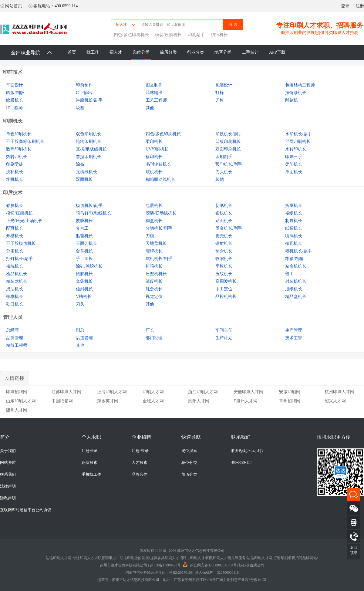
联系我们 (8, 474)
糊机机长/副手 (298, 251)
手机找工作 (91, 474)
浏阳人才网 (199, 401)
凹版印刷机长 (228, 142)
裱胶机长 (84, 274)
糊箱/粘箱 (294, 259)
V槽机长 (84, 297)
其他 (150, 108)
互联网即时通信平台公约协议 (26, 510)
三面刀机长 (86, 243)
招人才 (116, 52)
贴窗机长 (84, 236)
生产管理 (294, 330)
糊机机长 (15, 179)
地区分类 (223, 52)
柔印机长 (154, 142)
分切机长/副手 (159, 228)
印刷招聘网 (17, 392)
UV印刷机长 (157, 149)
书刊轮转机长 (158, 164)
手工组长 (84, 259)
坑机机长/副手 (159, 259)
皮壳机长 (224, 236)
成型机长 (15, 289)
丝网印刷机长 (298, 142)
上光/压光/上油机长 (24, 221)
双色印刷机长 (89, 134)
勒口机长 (15, 304)
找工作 (93, 52)
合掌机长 (84, 251)
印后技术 (13, 192)
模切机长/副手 (89, 206)
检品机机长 (17, 274)
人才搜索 (140, 463)
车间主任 (224, 330)
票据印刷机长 (89, 157)
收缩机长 (224, 259)
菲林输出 (154, 93)
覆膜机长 (84, 221)
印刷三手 (294, 157)
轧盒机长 (154, 289)
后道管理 (84, 338)
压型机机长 (156, 274)
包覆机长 (154, 206)
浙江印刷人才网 (203, 392)
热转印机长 (17, 157)
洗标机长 (15, 172)
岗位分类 (141, 52)
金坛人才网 (153, 401)
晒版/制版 (15, 93)
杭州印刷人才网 (339, 392)
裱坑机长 (15, 266)
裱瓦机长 (294, 243)
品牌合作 (140, 474)
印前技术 (13, 72)
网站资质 (8, 463)
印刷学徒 (15, 164)
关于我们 (8, 451)
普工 (289, 274)
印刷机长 (13, 121)
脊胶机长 (15, 206)
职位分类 (189, 463)
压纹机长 (224, 274)
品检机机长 (226, 297)
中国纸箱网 (62, 401)
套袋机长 (84, 281)
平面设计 (15, 85)
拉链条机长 (296, 93)
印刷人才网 (153, 392)
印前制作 (84, 85)
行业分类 (196, 52)
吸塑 (80, 108)
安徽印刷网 (290, 392)
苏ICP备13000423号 (165, 565)
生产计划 (224, 338)
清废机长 (154, 281)
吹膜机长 (15, 100)
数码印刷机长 (19, 149)
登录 (345, 6)
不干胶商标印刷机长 (25, 142)
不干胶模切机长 (21, 243)
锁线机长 (224, 213)
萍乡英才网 (108, 401)
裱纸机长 (294, 213)
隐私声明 (8, 498)
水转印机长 (296, 149)
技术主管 (294, 338)
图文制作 (154, 85)
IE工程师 (14, 108)
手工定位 (224, 289)
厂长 (150, 330)
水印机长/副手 (298, 134)
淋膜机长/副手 (89, 100)
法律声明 (8, 486)
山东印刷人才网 (21, 401)
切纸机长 (219, 35)
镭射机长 (224, 243)
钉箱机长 (154, 266)
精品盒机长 (296, 297)
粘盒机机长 (296, 266)
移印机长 (154, 157)
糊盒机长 (154, 221)
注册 (360, 6)
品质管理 (15, 338)
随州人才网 (17, 410)
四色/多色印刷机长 (131, 35)
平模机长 (224, 266)
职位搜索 (89, 463)
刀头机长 (224, 172)
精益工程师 (17, 345)
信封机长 (84, 289)
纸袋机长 (294, 228)
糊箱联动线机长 (160, 179)
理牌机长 (154, 251)
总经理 (12, 330)
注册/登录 (140, 451)
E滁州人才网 (246, 401)
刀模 (220, 100)
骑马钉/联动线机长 (93, 213)
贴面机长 (224, 221)
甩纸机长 (294, 289)
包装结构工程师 (300, 85)
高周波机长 (226, 281)
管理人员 (13, 317)
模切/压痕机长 (168, 35)
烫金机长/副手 (229, 228)
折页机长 (294, 206)
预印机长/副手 (229, 164)
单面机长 (294, 172)
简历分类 (168, 52)
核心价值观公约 (251, 565)
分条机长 (15, 251)
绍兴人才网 (335, 401)
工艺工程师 (156, 100)
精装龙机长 (17, 281)
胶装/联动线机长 (161, 213)
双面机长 (84, 179)
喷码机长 (294, 236)
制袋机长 (294, 221)
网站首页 (11, 6)
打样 (220, 93)
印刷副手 (196, 35)
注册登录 (89, 451)
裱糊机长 (15, 297)
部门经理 (154, 338)
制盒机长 (224, 251)
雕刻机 (292, 100)
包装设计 (224, 85)
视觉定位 (154, 297)
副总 (80, 330)
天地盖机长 (156, 243)
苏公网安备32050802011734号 (210, 565)
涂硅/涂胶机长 (89, 266)
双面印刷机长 (228, 149)
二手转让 (250, 52)
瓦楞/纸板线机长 (91, 149)
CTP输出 (84, 93)
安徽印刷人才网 (248, 392)
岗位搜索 (189, 451)
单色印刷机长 (19, 134)
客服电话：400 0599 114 (53, 6)
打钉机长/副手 (19, 259)
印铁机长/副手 (229, 134)
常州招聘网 (290, 401)
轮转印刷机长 (89, 142)
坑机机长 (154, 172)
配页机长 (15, 228)
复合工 (82, 228)
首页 (72, 52)
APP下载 (277, 52)
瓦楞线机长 (86, 172)
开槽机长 (15, 236)
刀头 (80, 304)
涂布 (80, 164)
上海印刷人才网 (112, 392)
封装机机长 (296, 281)
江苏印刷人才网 (66, 392)
